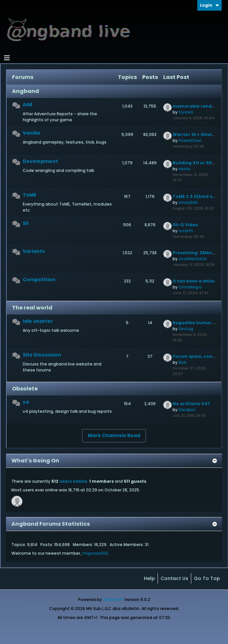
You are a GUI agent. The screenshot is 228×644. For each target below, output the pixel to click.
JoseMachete (193, 259)
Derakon (187, 410)
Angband (26, 91)
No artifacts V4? (191, 404)
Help (149, 578)
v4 (26, 402)
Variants (34, 251)
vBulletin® (113, 600)
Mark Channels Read (114, 435)
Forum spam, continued (200, 356)
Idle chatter (38, 321)
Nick (183, 362)
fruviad (186, 112)
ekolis (184, 169)
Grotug (186, 329)
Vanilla (31, 133)
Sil (26, 223)
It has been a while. (194, 281)
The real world (32, 308)
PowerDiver (190, 140)
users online (73, 481)
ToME (30, 195)
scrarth (186, 231)
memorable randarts (197, 106)
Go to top (207, 578)
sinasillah (188, 202)
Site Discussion (42, 355)
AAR (28, 105)
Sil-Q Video (185, 225)
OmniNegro (190, 287)
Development (40, 161)
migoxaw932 (95, 553)
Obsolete (25, 389)
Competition (39, 280)
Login (209, 5)
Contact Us (174, 578)
